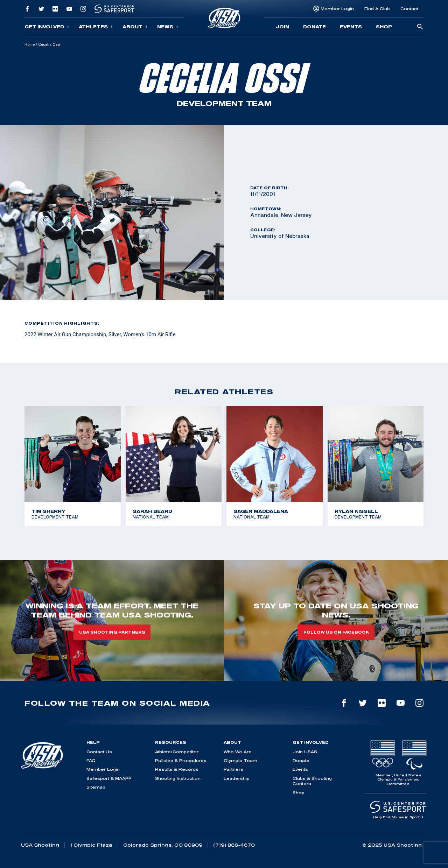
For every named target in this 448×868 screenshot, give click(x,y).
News (168, 27)
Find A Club (377, 9)
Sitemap (96, 787)
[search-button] (420, 27)
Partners (233, 769)
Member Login (337, 9)
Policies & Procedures (181, 760)
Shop (384, 27)
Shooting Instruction (178, 778)
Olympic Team (240, 760)
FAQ (91, 760)
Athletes (96, 27)
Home (30, 44)
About (135, 27)
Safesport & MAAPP (109, 778)
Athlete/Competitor (177, 752)
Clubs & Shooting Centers (312, 781)
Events (351, 27)
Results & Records (177, 769)
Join (282, 27)
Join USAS (305, 752)
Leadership (237, 778)
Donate (314, 27)
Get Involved (47, 27)
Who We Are (238, 752)
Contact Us (99, 752)
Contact (409, 9)
